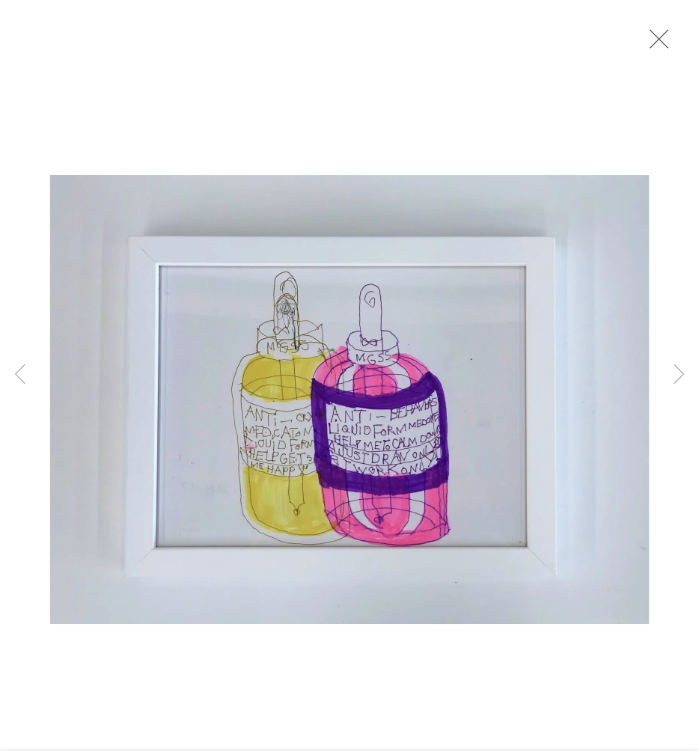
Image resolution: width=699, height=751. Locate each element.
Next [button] (679, 376)
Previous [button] (20, 376)
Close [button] (663, 45)
